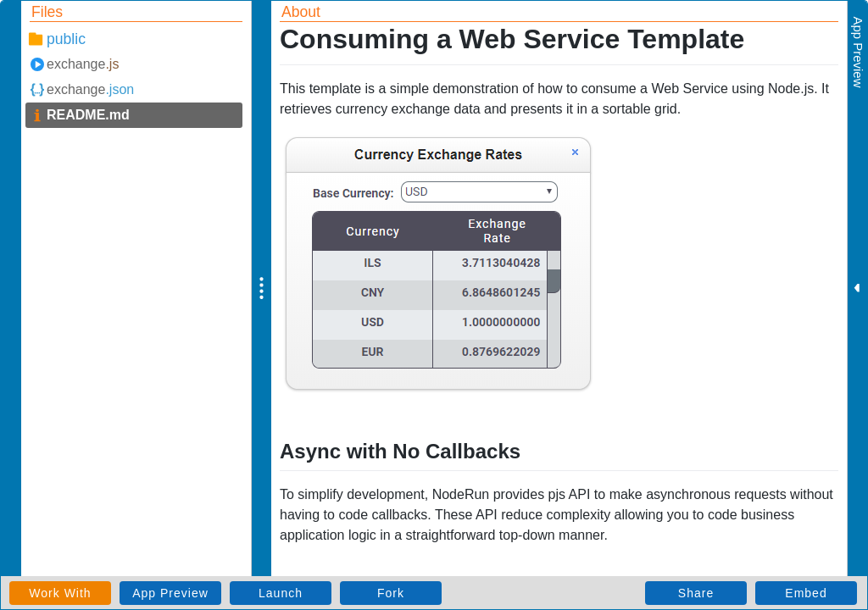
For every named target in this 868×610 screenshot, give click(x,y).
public (66, 39)
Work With (60, 593)
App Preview (170, 593)
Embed (806, 593)
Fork (391, 593)
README (88, 115)
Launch (281, 593)
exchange (83, 64)
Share (696, 593)
